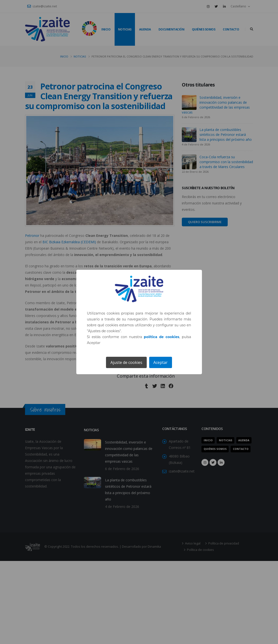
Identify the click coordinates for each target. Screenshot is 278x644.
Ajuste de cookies (126, 362)
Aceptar (160, 362)
